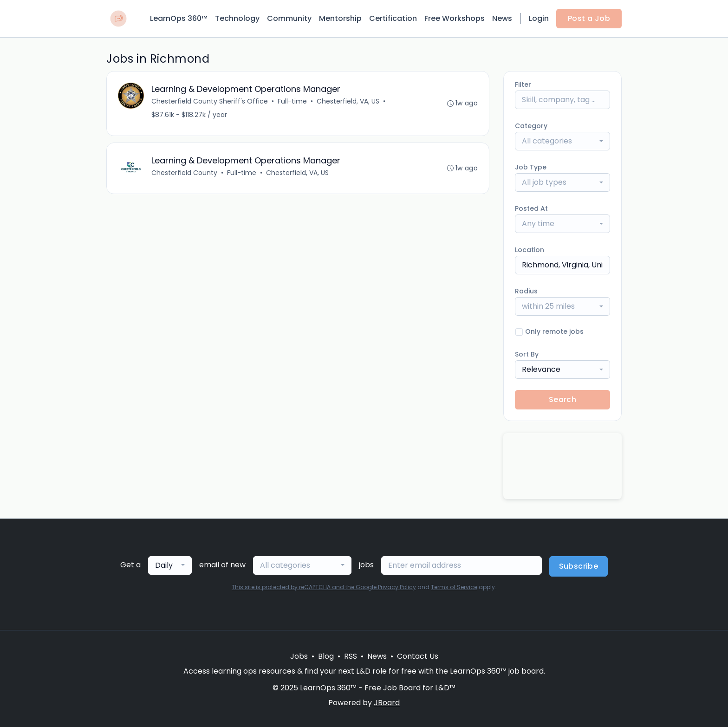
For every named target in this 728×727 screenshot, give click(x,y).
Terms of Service (454, 587)
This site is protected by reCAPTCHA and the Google (305, 587)
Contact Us (418, 656)
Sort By (527, 354)
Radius (526, 291)
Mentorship (340, 18)
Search (562, 399)
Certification (393, 18)
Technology (237, 18)
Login (539, 18)
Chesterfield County (184, 173)
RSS (351, 656)
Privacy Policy (397, 587)
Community (289, 18)
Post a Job (589, 18)
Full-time (292, 101)
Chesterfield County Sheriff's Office (210, 101)
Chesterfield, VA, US (348, 101)
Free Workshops (455, 18)
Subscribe (579, 566)
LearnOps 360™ (179, 18)
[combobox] (562, 141)
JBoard (387, 703)
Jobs (299, 656)
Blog (326, 656)
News (502, 18)
